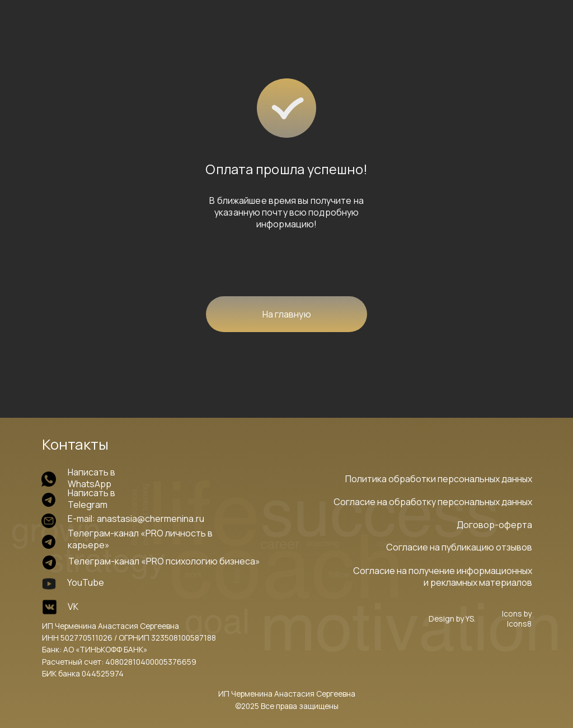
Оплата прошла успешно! (286, 169)
